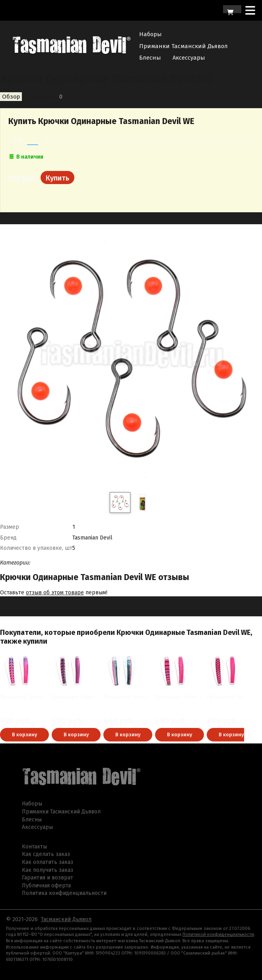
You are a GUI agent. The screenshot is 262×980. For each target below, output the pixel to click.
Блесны (150, 58)
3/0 (18, 141)
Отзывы (45, 97)
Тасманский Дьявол (66, 919)
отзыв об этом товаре (55, 593)
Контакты (34, 847)
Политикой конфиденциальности (218, 934)
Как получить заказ (48, 870)
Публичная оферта (46, 886)
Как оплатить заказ (48, 862)
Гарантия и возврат (48, 878)
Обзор (11, 97)
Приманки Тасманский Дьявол (183, 46)
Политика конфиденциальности (64, 893)
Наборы (150, 34)
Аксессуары (189, 58)
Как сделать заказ (46, 854)
